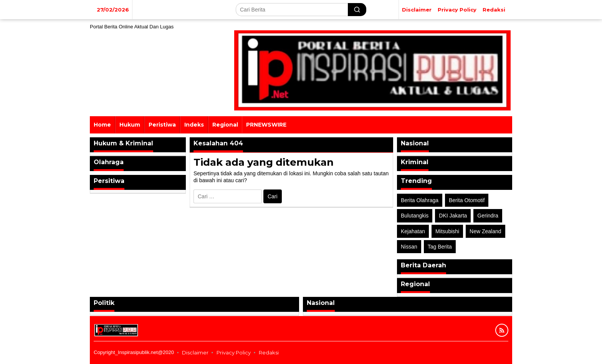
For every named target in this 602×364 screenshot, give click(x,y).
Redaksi (269, 352)
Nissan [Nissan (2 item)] (409, 247)
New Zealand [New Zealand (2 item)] (485, 231)
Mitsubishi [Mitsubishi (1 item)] (447, 231)
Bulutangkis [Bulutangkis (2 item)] (415, 216)
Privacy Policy (234, 352)
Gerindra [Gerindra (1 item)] (488, 216)
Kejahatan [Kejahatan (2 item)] (413, 231)
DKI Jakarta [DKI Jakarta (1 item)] (453, 216)
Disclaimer (195, 352)
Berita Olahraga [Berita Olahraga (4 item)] (420, 200)
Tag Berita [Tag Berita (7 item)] (440, 247)
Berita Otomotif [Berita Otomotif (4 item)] (467, 200)
